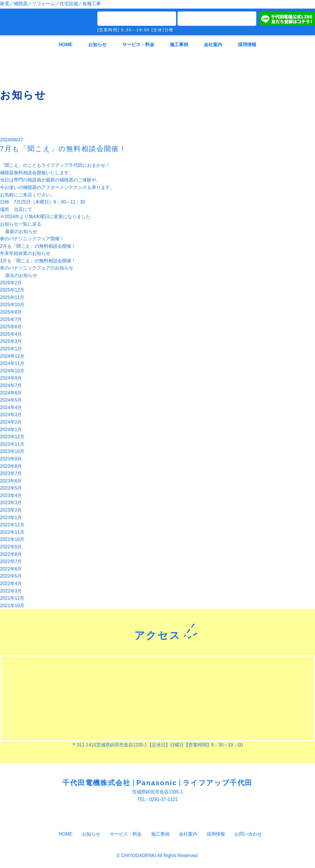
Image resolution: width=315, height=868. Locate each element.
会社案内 (213, 45)
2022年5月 (11, 576)
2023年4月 (11, 495)
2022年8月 (11, 554)
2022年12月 (12, 525)
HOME (66, 45)
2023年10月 (12, 451)
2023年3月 (11, 503)
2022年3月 (11, 591)
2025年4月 (11, 334)
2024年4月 (11, 407)
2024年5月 (11, 400)
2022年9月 (11, 547)
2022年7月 (11, 561)
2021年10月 (12, 606)
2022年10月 (12, 539)
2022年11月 (12, 532)
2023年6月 (11, 481)
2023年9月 (11, 459)
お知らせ (97, 45)
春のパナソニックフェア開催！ (32, 239)
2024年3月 (11, 415)
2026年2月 (11, 283)
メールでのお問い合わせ (217, 19)
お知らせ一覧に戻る (21, 224)
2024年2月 (11, 422)
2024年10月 (12, 371)
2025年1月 (11, 349)
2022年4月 (11, 583)
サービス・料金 (138, 45)
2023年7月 (11, 473)
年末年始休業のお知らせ (25, 253)
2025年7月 (11, 319)
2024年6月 (11, 393)
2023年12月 (12, 437)
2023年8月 (11, 466)
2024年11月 (12, 363)
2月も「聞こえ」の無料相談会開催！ (38, 246)
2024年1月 (11, 430)
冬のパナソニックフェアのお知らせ (37, 268)
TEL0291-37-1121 (137, 19)
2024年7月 (11, 385)
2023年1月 (11, 518)
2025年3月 (11, 341)
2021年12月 (12, 598)
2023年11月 (12, 444)
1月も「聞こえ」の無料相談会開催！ (38, 261)
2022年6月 (11, 569)
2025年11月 (12, 297)
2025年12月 (12, 290)
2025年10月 (12, 305)
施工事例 (179, 45)
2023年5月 (11, 488)
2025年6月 (11, 327)
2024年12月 (12, 356)
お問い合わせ (245, 834)
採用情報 (247, 45)
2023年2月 (11, 510)
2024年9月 (11, 378)
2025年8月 (11, 312)
